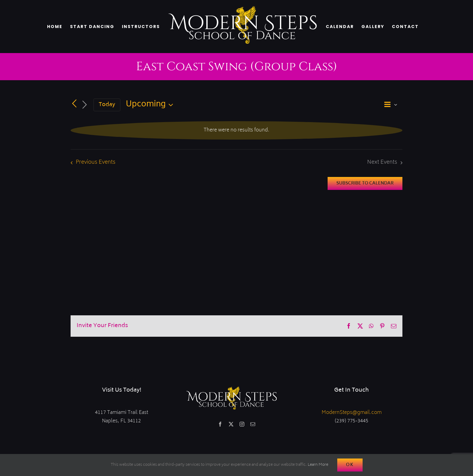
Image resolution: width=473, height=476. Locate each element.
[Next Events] (84, 105)
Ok (350, 465)
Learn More (318, 465)
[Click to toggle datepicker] (151, 105)
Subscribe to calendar (365, 183)
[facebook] (220, 424)
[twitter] (231, 424)
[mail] (253, 424)
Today (107, 105)
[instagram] (242, 424)
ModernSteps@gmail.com (352, 413)
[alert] (237, 130)
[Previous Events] (74, 104)
